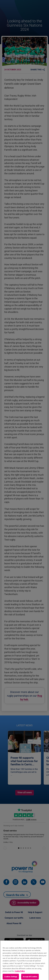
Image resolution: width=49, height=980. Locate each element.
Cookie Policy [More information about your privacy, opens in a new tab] (20, 973)
